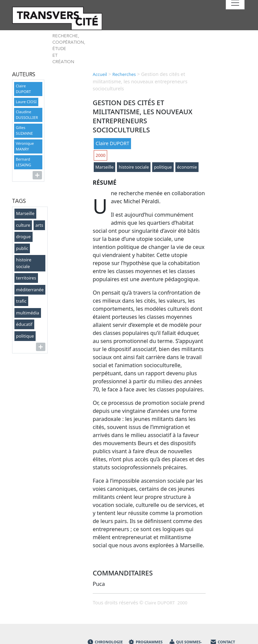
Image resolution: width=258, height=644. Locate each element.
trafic (21, 301)
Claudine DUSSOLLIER (27, 115)
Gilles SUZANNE (24, 130)
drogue (24, 237)
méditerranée (30, 290)
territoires (26, 278)
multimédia (28, 313)
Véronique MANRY (25, 146)
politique (25, 336)
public (22, 248)
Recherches (124, 74)
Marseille (25, 213)
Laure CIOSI (26, 102)
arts (39, 225)
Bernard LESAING (24, 162)
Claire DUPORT (23, 89)
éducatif (24, 324)
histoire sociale (24, 263)
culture (23, 225)
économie (187, 167)
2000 (101, 155)
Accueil (100, 74)
